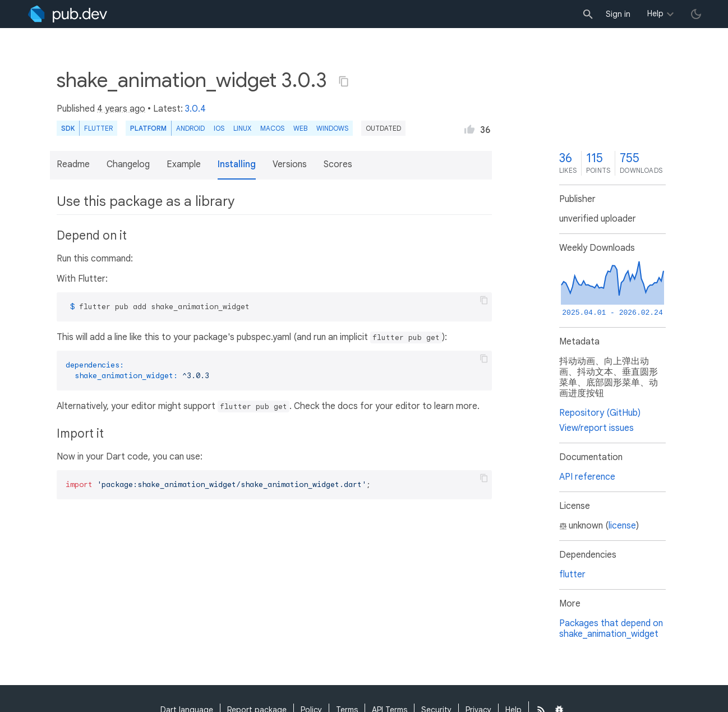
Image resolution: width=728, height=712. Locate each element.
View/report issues (596, 428)
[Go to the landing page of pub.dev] (68, 14)
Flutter (98, 128)
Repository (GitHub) (600, 413)
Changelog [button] (128, 164)
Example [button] (184, 164)
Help (655, 13)
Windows (332, 128)
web (300, 128)
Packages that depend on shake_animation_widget (611, 629)
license (622, 526)
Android (190, 128)
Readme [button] (73, 164)
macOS (272, 128)
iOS (219, 128)
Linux (242, 128)
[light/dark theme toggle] (696, 14)
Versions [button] (290, 164)
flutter (572, 575)
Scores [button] (338, 164)
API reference (587, 477)
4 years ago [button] (121, 109)
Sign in (618, 14)
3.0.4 (195, 109)
